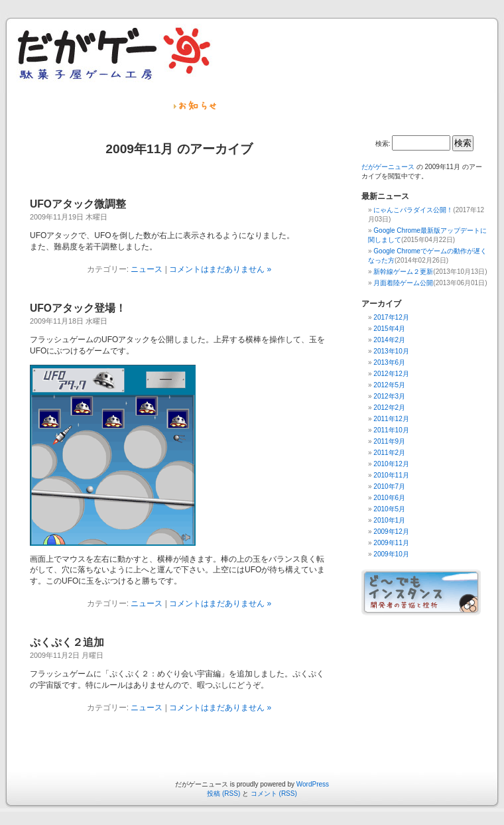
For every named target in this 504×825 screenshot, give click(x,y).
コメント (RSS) (274, 793)
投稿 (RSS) (223, 793)
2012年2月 (389, 408)
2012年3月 (389, 396)
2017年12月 (391, 317)
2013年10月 (391, 351)
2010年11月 (391, 475)
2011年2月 (389, 453)
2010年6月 (389, 498)
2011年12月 (391, 419)
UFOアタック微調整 (78, 204)
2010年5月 (389, 509)
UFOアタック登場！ (78, 308)
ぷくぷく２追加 (67, 642)
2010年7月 (389, 486)
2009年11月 (391, 543)
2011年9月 (389, 441)
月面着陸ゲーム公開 (403, 283)
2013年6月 (389, 362)
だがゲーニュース (388, 167)
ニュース (147, 269)
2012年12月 (391, 374)
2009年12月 (391, 532)
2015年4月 (389, 329)
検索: (383, 144)
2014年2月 (389, 340)
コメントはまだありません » (220, 269)
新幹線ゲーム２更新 (403, 272)
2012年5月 (389, 385)
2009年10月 (391, 554)
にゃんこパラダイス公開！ (413, 210)
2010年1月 (389, 520)
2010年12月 (391, 464)
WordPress (313, 784)
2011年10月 (391, 430)
